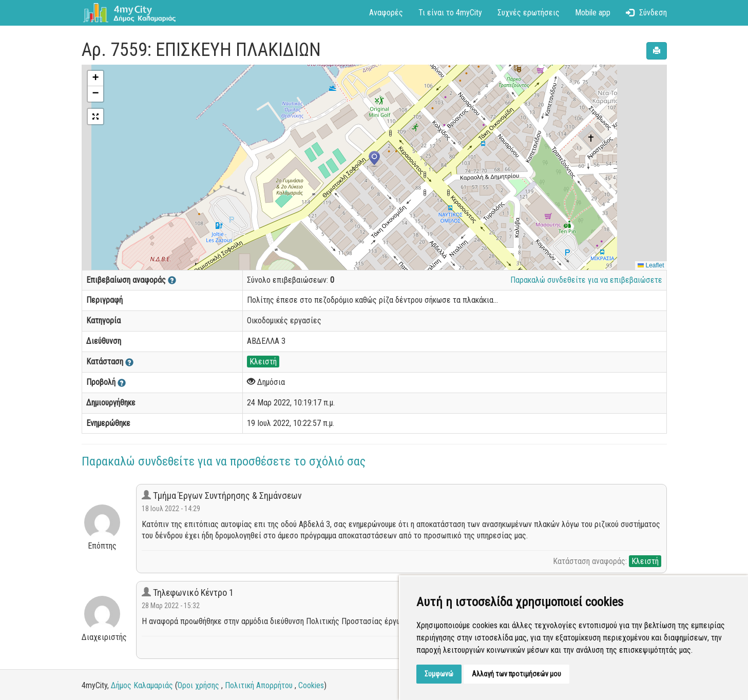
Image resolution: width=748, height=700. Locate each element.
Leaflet (651, 265)
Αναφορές (386, 13)
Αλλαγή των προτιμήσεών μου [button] (516, 674)
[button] (374, 159)
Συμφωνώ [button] (439, 674)
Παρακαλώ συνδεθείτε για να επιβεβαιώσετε (586, 280)
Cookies (311, 685)
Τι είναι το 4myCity (450, 13)
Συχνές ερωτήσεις (529, 13)
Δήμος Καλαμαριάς (142, 685)
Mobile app (593, 13)
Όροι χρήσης (198, 685)
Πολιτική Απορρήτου (259, 685)
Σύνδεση (646, 13)
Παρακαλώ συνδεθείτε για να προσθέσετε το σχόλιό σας (224, 461)
